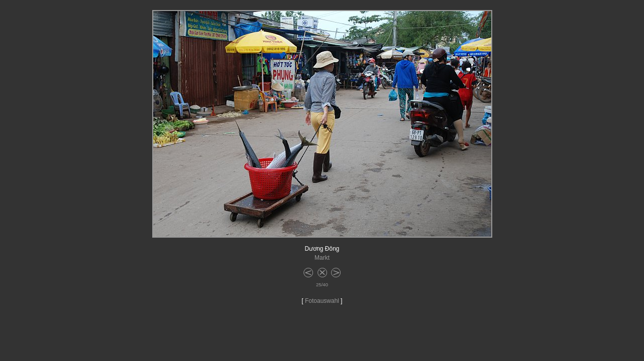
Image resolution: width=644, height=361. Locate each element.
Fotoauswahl (322, 301)
